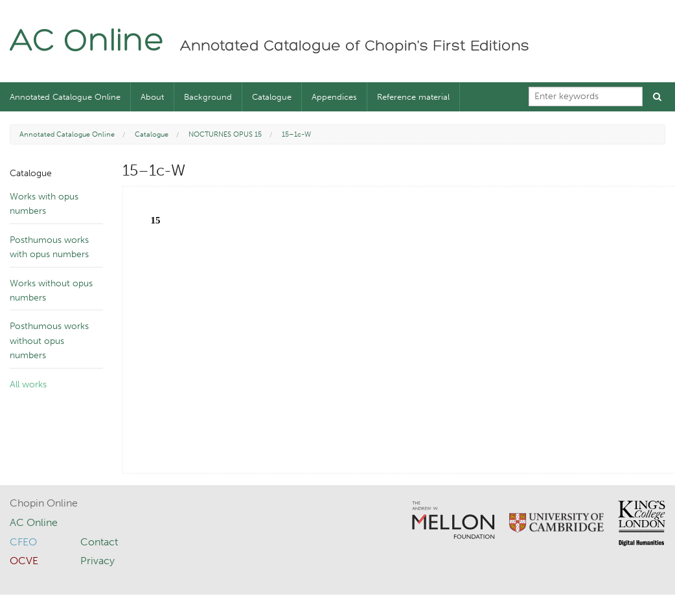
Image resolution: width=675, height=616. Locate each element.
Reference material (413, 97)
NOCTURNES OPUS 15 (225, 134)
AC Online (87, 42)
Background (208, 97)
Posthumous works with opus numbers (49, 247)
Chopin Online (44, 503)
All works (28, 384)
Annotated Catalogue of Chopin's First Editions (355, 47)
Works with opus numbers (44, 204)
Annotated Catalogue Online (65, 97)
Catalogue (272, 97)
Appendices (334, 97)
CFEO (23, 542)
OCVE (24, 561)
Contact (99, 542)
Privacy (97, 561)
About (152, 97)
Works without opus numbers (51, 291)
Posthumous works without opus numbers (49, 341)
